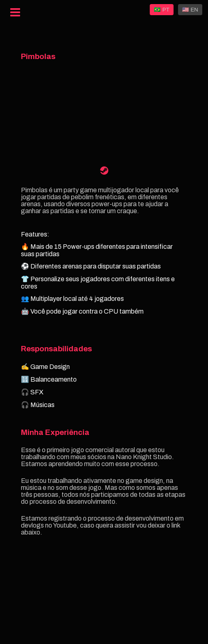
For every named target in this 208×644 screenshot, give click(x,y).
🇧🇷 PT (162, 10)
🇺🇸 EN (190, 10)
